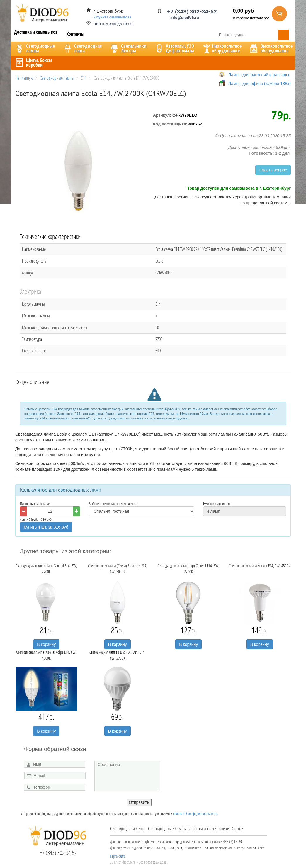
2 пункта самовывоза (112, 17)
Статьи (238, 828)
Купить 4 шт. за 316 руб (46, 527)
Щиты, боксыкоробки (33, 62)
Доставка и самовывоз (36, 32)
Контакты (75, 34)
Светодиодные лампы (167, 828)
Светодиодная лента (128, 828)
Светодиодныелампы (35, 48)
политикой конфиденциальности (195, 814)
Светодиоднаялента (82, 48)
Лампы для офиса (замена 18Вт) (260, 84)
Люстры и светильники (209, 828)
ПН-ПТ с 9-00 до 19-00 (113, 24)
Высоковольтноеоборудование (271, 48)
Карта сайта (118, 856)
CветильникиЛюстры (128, 48)
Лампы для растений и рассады (259, 75)
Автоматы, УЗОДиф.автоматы (174, 48)
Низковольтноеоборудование (222, 48)
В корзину (46, 644)
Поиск (283, 35)
